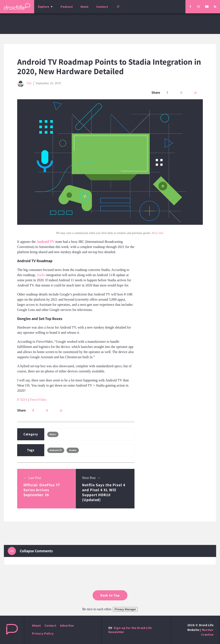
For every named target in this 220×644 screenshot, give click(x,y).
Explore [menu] (44, 7)
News (53, 434)
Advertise (67, 625)
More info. (158, 233)
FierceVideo (38, 400)
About (36, 625)
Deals (85, 7)
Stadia (41, 275)
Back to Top (110, 595)
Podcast (67, 7)
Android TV (56, 450)
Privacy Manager (125, 609)
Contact (102, 7)
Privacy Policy (43, 633)
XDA (24, 400)
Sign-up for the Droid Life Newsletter (130, 630)
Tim (24, 83)
